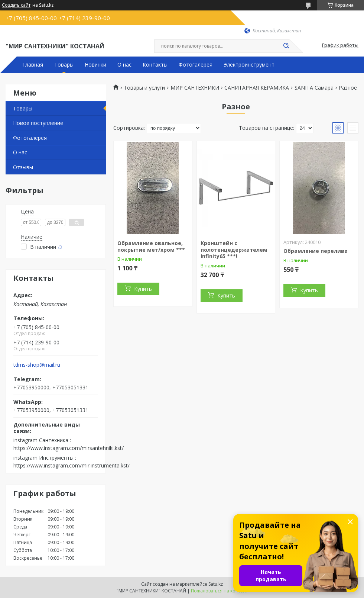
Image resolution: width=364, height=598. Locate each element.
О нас (124, 65)
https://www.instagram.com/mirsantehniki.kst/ (69, 448)
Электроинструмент (249, 65)
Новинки (95, 65)
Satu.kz (216, 584)
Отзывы (23, 167)
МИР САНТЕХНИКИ (195, 88)
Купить (143, 289)
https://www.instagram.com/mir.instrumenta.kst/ (71, 465)
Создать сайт (16, 5)
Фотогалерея (196, 65)
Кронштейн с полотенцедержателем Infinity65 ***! (234, 250)
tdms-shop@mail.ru (37, 365)
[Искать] (286, 46)
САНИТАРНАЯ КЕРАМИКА (257, 88)
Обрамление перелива (316, 251)
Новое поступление (38, 123)
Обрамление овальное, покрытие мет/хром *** (151, 246)
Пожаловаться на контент (219, 591)
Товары (64, 65)
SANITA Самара (314, 88)
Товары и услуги (144, 88)
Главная (33, 65)
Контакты (155, 65)
